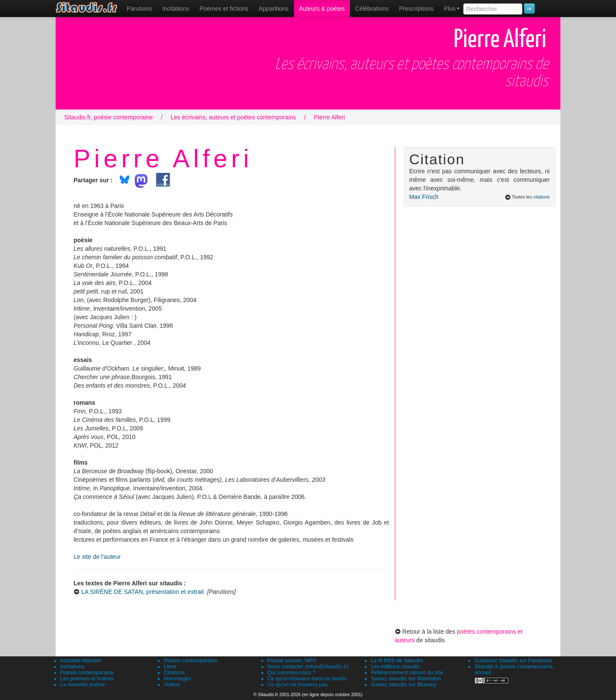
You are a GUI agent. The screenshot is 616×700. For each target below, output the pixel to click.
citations (541, 197)
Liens (170, 667)
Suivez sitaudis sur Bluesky (404, 685)
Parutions (139, 9)
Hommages (178, 679)
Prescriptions (416, 9)
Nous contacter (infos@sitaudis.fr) (308, 667)
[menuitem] (139, 9)
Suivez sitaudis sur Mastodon (406, 679)
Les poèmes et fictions (87, 679)
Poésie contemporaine (87, 673)
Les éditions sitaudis (395, 667)
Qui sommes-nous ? (292, 673)
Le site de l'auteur (97, 557)
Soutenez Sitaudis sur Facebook (513, 661)
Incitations (73, 667)
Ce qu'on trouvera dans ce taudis (307, 679)
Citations (174, 673)
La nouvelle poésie (83, 685)
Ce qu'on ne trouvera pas (298, 685)
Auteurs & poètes (322, 9)
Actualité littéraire (81, 661)
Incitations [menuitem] (176, 9)
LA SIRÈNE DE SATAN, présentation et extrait (143, 592)
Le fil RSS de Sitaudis (397, 661)
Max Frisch (424, 197)
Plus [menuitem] (452, 9)
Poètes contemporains (191, 661)
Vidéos (172, 685)
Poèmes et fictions (224, 9)
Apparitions (274, 9)
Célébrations (372, 9)
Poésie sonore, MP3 (292, 661)
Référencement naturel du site (407, 673)
